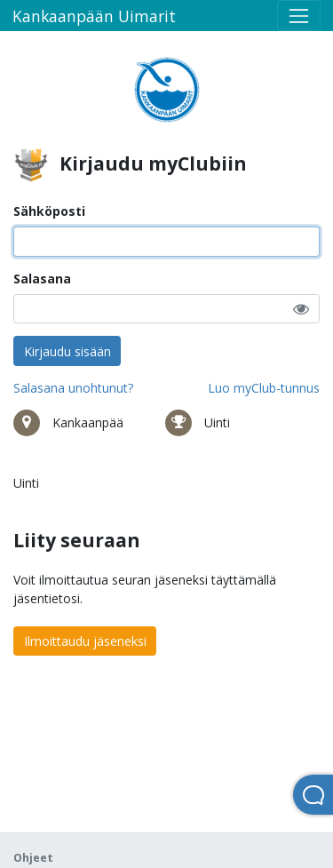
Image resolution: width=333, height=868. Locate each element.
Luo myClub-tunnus (264, 388)
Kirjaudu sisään (67, 351)
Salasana (42, 279)
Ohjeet (33, 858)
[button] (301, 309)
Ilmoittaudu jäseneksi (85, 641)
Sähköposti (49, 211)
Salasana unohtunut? (73, 388)
